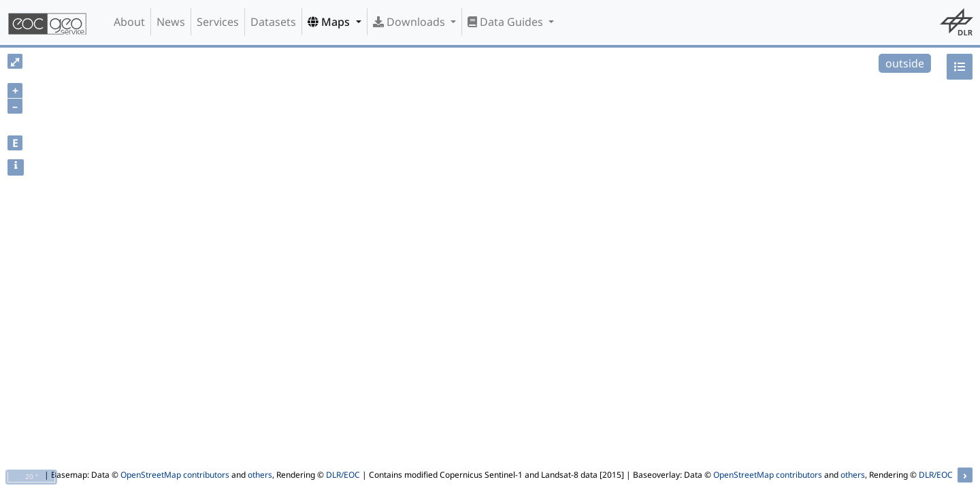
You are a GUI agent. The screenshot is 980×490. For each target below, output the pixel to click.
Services (218, 22)
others (260, 475)
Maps (330, 22)
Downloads (410, 22)
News (171, 22)
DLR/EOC (343, 475)
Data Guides (507, 22)
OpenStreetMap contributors (175, 475)
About (129, 22)
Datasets (273, 22)
